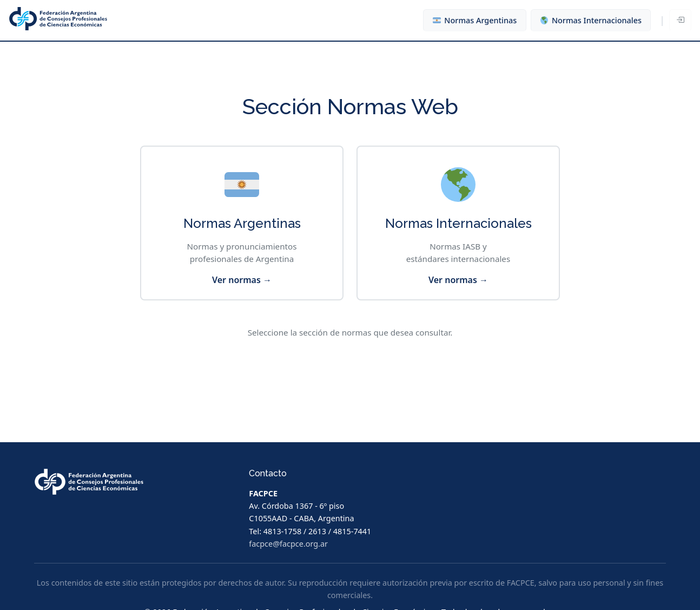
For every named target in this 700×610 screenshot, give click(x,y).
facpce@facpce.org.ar (288, 544)
